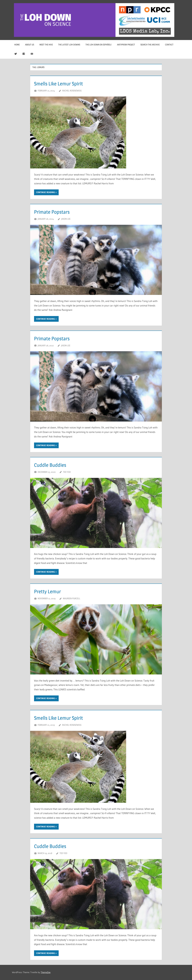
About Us (30, 45)
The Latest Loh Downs (69, 45)
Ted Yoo (67, 472)
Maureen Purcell (72, 598)
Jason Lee (66, 219)
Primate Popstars (55, 212)
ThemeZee (46, 972)
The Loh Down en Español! (99, 45)
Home (17, 45)
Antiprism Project (126, 45)
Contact (169, 45)
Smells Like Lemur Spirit (63, 83)
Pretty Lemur (50, 591)
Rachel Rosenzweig (72, 91)
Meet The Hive (46, 45)
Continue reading (46, 192)
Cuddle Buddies (53, 465)
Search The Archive (150, 45)
